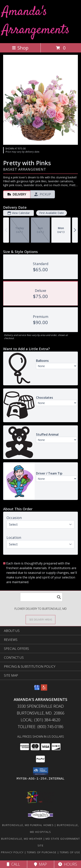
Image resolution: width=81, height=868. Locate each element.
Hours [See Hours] (68, 864)
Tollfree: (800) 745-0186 (41, 727)
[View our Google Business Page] (37, 689)
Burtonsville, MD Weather (22, 839)
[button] (41, 771)
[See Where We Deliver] (40, 619)
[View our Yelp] (44, 689)
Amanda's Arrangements (36, 21)
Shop (20, 48)
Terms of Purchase (42, 852)
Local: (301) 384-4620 (40, 720)
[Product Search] (41, 597)
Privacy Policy (12, 852)
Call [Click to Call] (13, 864)
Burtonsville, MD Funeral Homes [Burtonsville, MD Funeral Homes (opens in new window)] (28, 825)
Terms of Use (70, 852)
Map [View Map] (40, 864)
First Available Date (52, 213)
